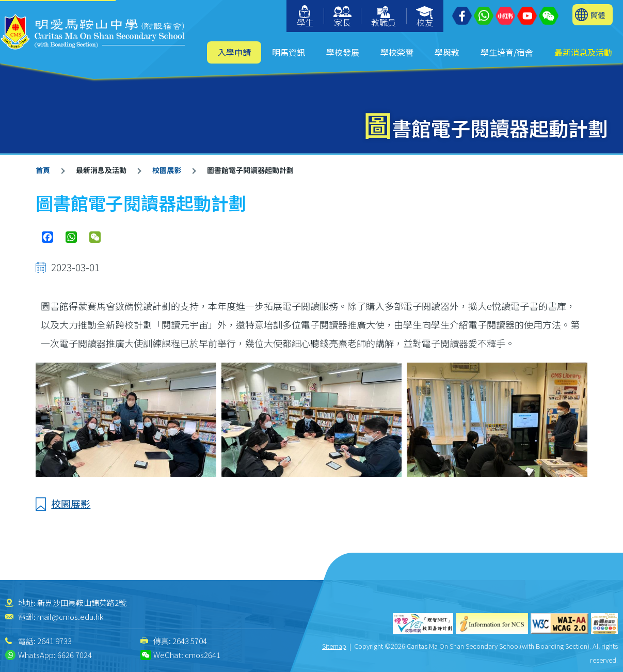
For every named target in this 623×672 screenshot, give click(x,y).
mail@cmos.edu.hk (70, 616)
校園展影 (167, 170)
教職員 (384, 17)
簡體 (598, 15)
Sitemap (334, 646)
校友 (425, 17)
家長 (342, 17)
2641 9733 (54, 641)
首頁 (43, 170)
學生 (305, 17)
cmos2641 (203, 655)
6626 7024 (75, 655)
